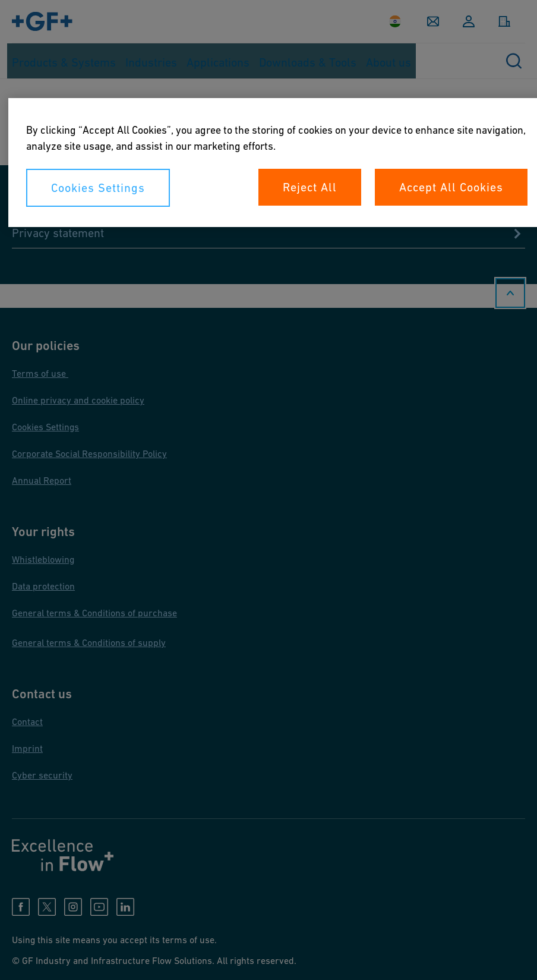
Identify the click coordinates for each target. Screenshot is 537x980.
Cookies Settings (98, 188)
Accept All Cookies (451, 187)
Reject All (310, 187)
